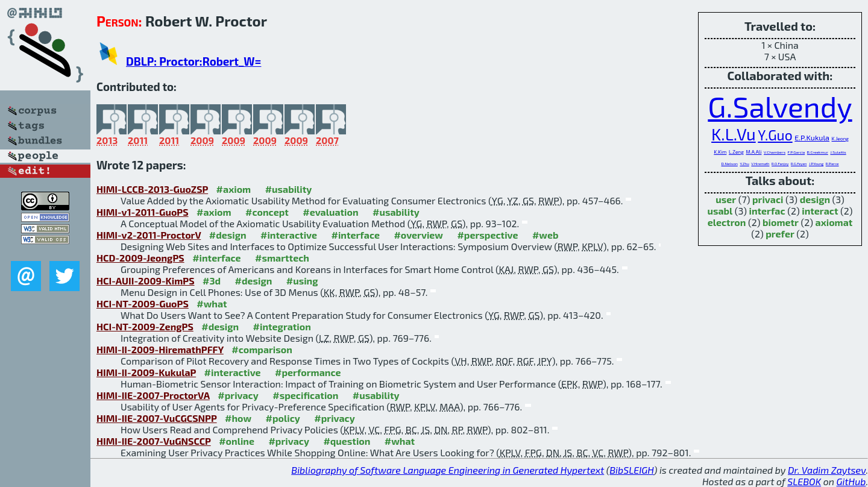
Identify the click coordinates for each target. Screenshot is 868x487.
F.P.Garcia (797, 152)
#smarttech (282, 258)
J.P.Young (816, 164)
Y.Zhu (744, 164)
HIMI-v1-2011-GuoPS (143, 212)
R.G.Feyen (799, 164)
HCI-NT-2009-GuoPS (143, 303)
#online (237, 441)
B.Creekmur (818, 152)
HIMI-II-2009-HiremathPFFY (160, 349)
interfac (767, 211)
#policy (283, 418)
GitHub (851, 481)
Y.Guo (775, 135)
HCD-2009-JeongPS (140, 258)
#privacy (238, 395)
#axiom (234, 189)
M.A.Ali (753, 152)
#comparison (262, 349)
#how (238, 418)
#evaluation (330, 212)
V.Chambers (775, 152)
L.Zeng (736, 152)
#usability (289, 189)
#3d (212, 281)
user (726, 199)
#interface (355, 235)
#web (545, 235)
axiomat (834, 222)
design (815, 199)
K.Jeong (840, 139)
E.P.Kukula (812, 137)
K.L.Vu (734, 134)
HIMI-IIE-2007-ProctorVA (153, 395)
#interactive (289, 235)
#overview (418, 235)
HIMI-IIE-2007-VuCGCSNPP (157, 418)
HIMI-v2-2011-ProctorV (149, 235)
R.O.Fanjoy (780, 164)
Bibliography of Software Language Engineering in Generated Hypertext (448, 470)
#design (228, 235)
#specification (305, 395)
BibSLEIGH (631, 470)
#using (302, 281)
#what (212, 303)
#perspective (487, 235)
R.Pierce (832, 164)
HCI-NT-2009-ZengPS (145, 326)
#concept (267, 212)
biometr (781, 222)
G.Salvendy (780, 106)
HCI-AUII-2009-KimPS (146, 281)
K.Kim (720, 152)
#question (347, 441)
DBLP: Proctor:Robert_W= (193, 61)
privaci (768, 199)
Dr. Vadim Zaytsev (827, 470)
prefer (780, 234)
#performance (308, 372)
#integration (282, 326)
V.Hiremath (760, 164)
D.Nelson (729, 163)
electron (727, 222)
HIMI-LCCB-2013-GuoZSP (152, 189)
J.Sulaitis (838, 152)
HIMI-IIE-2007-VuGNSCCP (154, 441)
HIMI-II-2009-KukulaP (146, 372)
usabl (720, 211)
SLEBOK (804, 481)
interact (820, 211)
